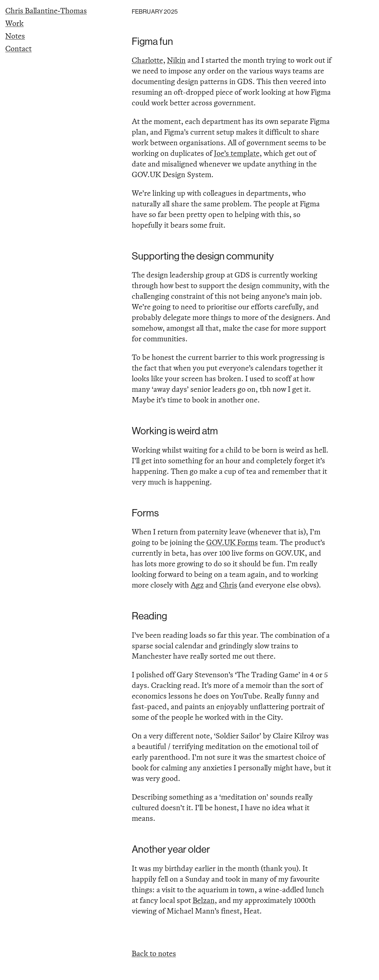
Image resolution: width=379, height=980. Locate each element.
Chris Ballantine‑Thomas (46, 10)
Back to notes (154, 953)
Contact (18, 48)
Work (14, 23)
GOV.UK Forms (232, 542)
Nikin (176, 60)
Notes (15, 36)
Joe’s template (237, 153)
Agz (197, 585)
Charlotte (147, 60)
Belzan (204, 900)
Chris (228, 585)
